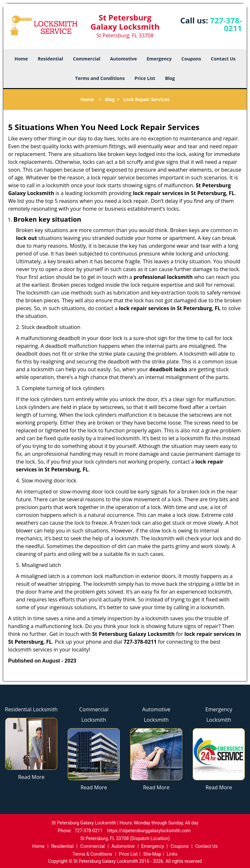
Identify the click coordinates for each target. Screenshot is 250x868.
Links (172, 854)
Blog (170, 78)
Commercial (87, 59)
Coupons (191, 59)
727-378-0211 (226, 24)
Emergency (159, 59)
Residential (50, 59)
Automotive (124, 59)
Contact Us (223, 59)
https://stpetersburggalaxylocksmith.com (149, 831)
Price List (145, 78)
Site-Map (152, 854)
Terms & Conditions (92, 854)
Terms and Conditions (100, 78)
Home (21, 59)
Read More (31, 777)
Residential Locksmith (31, 709)
